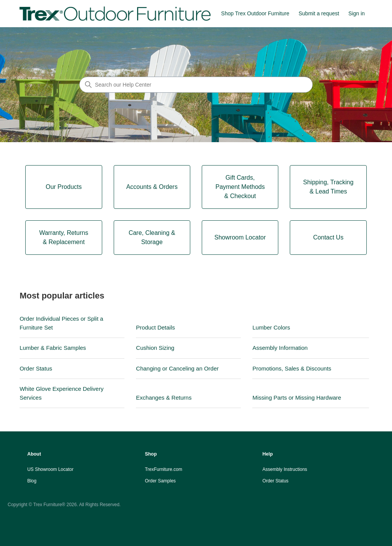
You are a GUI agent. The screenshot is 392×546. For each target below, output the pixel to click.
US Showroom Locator (50, 469)
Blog (32, 481)
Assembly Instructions (285, 469)
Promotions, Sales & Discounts (292, 368)
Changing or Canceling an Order (177, 368)
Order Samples (160, 481)
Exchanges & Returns (164, 398)
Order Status (36, 368)
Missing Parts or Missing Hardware (297, 398)
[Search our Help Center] (196, 85)
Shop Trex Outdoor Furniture (255, 13)
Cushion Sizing (155, 348)
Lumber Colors (271, 327)
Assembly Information (280, 348)
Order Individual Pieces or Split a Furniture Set (61, 323)
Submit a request (319, 13)
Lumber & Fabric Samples (53, 348)
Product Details (155, 327)
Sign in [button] (357, 13)
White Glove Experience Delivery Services (61, 393)
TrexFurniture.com (163, 469)
